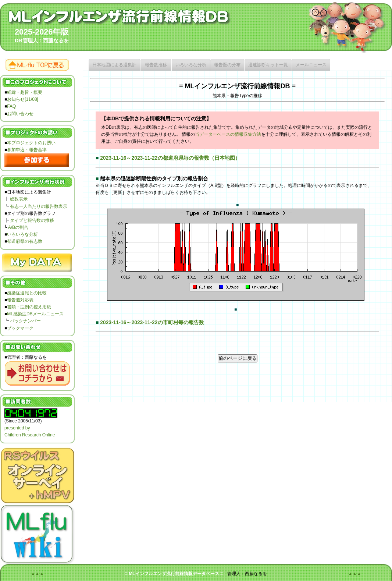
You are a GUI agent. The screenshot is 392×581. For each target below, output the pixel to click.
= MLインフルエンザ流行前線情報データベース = (174, 574)
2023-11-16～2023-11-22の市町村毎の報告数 (152, 322)
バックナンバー (25, 321)
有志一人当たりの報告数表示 (39, 206)
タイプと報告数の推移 (32, 220)
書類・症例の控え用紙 (29, 307)
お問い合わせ (20, 114)
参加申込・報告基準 (27, 150)
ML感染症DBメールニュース (35, 314)
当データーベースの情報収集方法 (228, 134)
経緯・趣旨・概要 (25, 92)
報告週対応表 (20, 300)
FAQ (11, 106)
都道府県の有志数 (25, 241)
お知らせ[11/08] (23, 99)
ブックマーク (20, 328)
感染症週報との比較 (27, 293)
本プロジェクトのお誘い (31, 143)
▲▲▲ (38, 574)
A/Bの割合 (18, 227)
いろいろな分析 (22, 234)
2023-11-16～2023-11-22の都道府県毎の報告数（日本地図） (170, 158)
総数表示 (19, 199)
